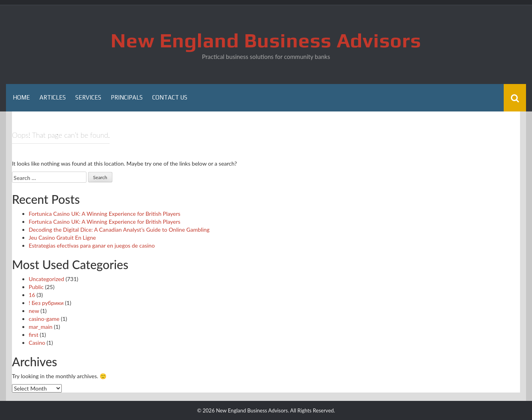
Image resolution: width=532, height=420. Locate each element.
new (34, 311)
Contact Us (170, 97)
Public (36, 287)
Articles (53, 97)
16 (32, 295)
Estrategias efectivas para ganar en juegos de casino (92, 245)
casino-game (44, 319)
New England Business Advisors (266, 40)
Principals (127, 97)
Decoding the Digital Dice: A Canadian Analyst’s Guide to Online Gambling (119, 230)
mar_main (41, 327)
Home (21, 97)
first (33, 335)
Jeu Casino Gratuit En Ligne (62, 237)
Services (88, 97)
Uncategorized (46, 279)
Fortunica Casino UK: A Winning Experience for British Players (105, 214)
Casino (37, 343)
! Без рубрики (46, 303)
